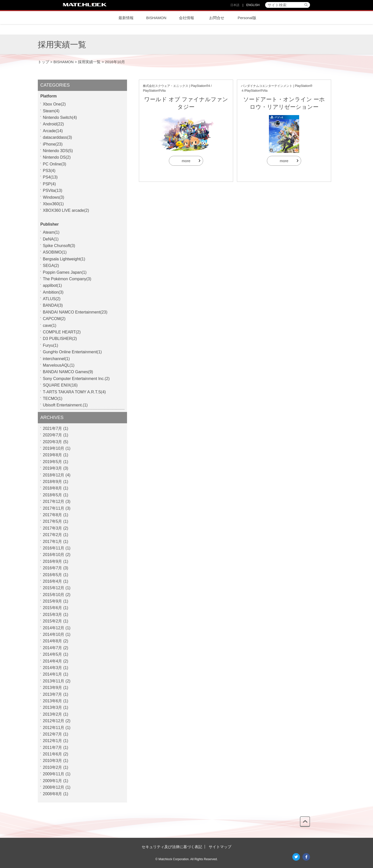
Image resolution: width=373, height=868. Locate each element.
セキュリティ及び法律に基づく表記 (172, 847)
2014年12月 (54, 628)
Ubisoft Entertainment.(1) (65, 405)
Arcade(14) (53, 131)
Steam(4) (51, 111)
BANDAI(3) (53, 305)
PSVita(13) (53, 190)
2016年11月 (54, 548)
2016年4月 (53, 581)
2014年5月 (53, 654)
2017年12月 (54, 501)
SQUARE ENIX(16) (60, 385)
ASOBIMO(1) (55, 252)
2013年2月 (53, 714)
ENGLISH (253, 5)
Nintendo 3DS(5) (58, 151)
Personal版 (247, 18)
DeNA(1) (51, 239)
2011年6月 (53, 754)
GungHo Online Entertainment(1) (72, 352)
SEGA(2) (51, 266)
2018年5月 (53, 495)
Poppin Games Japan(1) (65, 272)
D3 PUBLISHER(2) (60, 339)
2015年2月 (53, 621)
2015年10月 (54, 595)
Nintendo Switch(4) (60, 117)
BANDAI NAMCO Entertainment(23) (75, 312)
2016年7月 (53, 568)
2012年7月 (53, 734)
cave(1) (50, 325)
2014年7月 (53, 648)
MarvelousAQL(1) (59, 365)
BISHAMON (156, 18)
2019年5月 (53, 462)
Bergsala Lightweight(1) (64, 259)
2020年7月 (53, 435)
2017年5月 (53, 521)
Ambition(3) (53, 292)
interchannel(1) (56, 359)
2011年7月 (53, 748)
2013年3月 (53, 707)
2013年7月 (53, 694)
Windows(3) (53, 197)
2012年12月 (54, 721)
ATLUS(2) (52, 299)
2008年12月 (54, 787)
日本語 (235, 5)
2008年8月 (53, 794)
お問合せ (217, 18)
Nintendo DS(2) (57, 157)
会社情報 (186, 18)
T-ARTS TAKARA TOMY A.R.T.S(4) (74, 392)
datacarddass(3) (57, 137)
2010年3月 (53, 761)
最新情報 (126, 18)
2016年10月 (54, 555)
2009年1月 (53, 781)
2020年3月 (53, 442)
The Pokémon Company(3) (67, 279)
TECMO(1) (53, 398)
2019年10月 (54, 448)
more (186, 161)
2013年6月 (53, 701)
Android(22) (53, 124)
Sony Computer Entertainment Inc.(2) (76, 379)
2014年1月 (53, 674)
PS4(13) (50, 177)
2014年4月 (53, 661)
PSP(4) (49, 184)
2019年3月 (53, 468)
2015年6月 (53, 608)
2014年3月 (53, 668)
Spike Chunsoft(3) (59, 246)
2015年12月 (54, 588)
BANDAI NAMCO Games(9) (68, 372)
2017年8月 (53, 515)
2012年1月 (53, 741)
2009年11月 (54, 774)
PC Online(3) (54, 164)
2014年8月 (53, 641)
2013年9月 (53, 688)
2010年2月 (53, 767)
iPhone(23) (53, 144)
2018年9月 (53, 482)
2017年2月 (53, 535)
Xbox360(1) (53, 204)
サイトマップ (220, 847)
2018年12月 (54, 475)
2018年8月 (53, 488)
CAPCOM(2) (54, 319)
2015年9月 (53, 601)
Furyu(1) (50, 345)
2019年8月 (53, 455)
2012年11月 (54, 728)
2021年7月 (53, 428)
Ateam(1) (51, 232)
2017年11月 (54, 508)
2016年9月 (53, 561)
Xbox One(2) (54, 104)
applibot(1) (52, 285)
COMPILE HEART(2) (62, 332)
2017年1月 (53, 542)
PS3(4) (49, 171)
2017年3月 (53, 528)
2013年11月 (54, 681)
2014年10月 (54, 634)
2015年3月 (53, 615)
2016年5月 (53, 575)
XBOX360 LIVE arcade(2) (66, 210)
